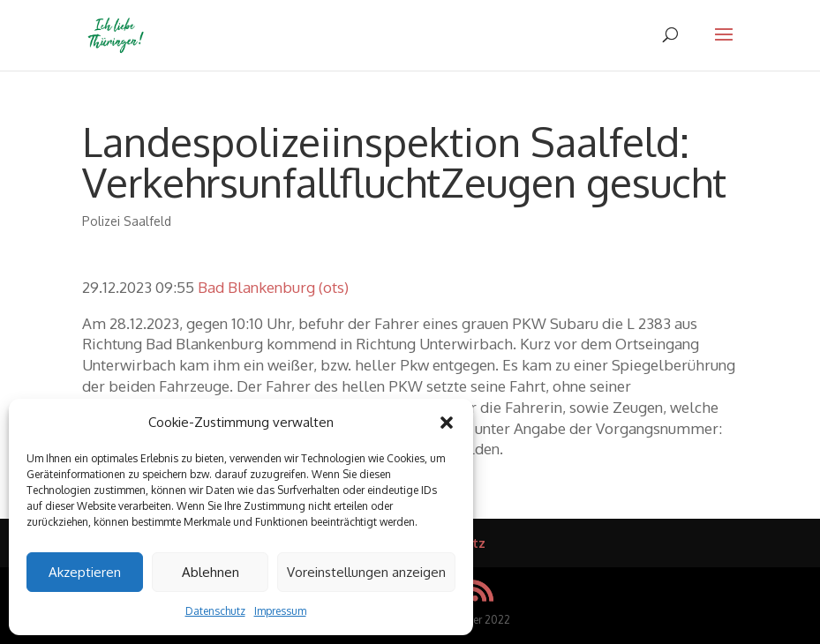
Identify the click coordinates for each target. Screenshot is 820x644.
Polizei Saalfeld (127, 221)
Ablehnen (211, 572)
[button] (447, 423)
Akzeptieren (85, 572)
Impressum (280, 611)
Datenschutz (215, 611)
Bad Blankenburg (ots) (273, 287)
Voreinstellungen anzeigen (366, 572)
